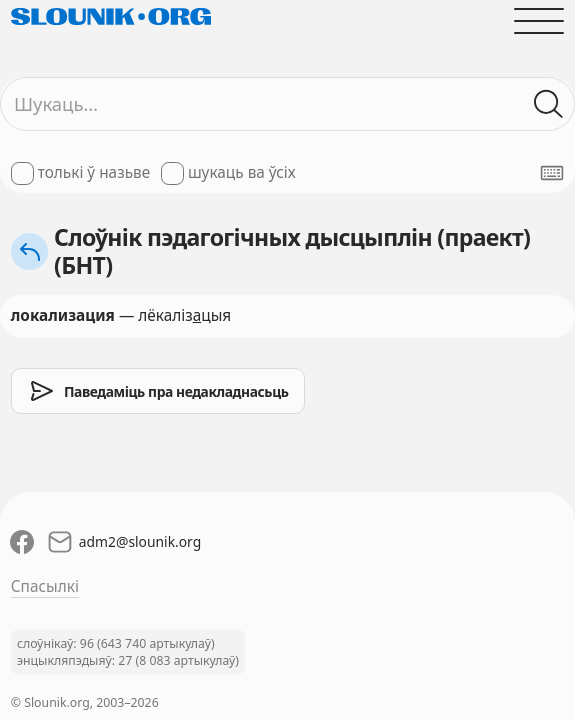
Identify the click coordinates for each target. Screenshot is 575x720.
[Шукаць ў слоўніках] (549, 104)
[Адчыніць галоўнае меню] (539, 20)
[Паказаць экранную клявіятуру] (552, 173)
